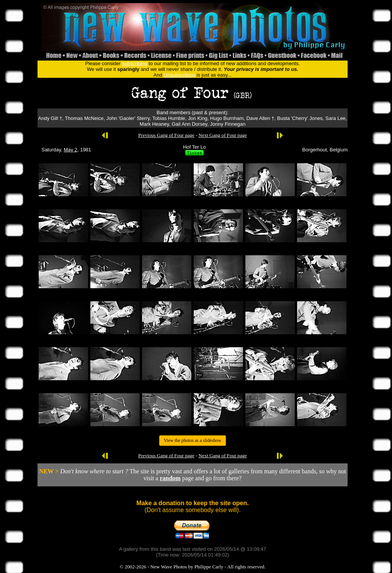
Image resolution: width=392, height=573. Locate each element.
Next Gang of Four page (223, 135)
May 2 (71, 150)
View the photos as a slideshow (193, 440)
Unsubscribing (180, 75)
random (170, 478)
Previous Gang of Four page (166, 135)
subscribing (135, 63)
